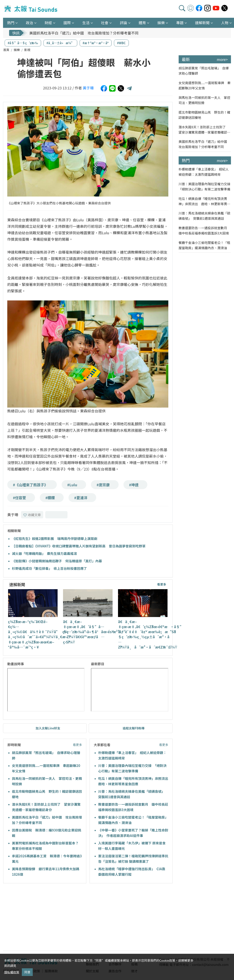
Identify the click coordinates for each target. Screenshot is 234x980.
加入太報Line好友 (48, 728)
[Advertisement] (40, 918)
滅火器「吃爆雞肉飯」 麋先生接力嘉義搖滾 (44, 553)
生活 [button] (86, 23)
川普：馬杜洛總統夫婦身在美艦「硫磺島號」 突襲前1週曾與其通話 (204, 216)
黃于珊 (88, 88)
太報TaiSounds (31, 9)
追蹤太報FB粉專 (134, 728)
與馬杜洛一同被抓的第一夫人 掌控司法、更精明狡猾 (204, 100)
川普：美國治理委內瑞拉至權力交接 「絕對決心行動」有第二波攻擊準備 (205, 186)
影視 (27, 50)
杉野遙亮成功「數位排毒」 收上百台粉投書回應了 (49, 568)
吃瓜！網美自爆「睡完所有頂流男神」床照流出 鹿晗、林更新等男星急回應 (204, 201)
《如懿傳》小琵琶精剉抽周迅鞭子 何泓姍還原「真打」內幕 (57, 561)
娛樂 (17, 50)
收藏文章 (32, 515)
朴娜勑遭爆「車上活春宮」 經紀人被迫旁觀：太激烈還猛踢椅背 (204, 172)
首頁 (6, 50)
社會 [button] (105, 23)
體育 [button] (142, 23)
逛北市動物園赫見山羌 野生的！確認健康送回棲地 (204, 115)
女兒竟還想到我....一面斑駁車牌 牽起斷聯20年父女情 (205, 85)
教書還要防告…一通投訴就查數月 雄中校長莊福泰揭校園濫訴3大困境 (204, 230)
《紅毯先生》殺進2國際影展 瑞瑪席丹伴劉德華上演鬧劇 (55, 539)
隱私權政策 (12, 972)
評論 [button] (123, 23)
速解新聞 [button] (202, 23)
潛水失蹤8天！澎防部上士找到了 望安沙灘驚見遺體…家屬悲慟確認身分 (204, 130)
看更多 (162, 584)
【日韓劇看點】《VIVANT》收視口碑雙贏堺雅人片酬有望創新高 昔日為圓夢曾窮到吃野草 (79, 546)
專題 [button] (180, 23)
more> (222, 59)
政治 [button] (30, 23)
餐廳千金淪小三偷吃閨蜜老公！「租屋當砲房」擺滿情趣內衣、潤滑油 (204, 245)
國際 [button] (67, 23)
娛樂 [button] (161, 23)
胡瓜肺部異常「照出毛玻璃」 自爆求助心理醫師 (204, 71)
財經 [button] (48, 23)
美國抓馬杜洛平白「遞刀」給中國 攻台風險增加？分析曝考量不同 (84, 33)
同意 (27, 972)
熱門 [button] (11, 23)
